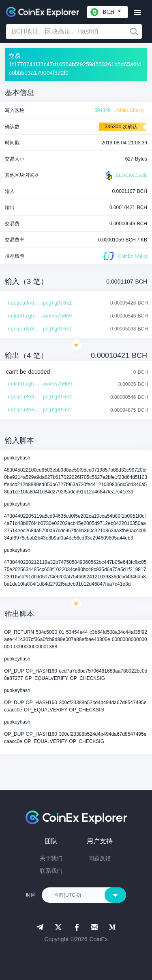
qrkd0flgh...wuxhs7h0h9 (40, 316)
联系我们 (51, 871)
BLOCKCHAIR (126, 176)
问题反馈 (100, 858)
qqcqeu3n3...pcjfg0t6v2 (40, 303)
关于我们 (51, 858)
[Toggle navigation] (137, 13)
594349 (103, 110)
